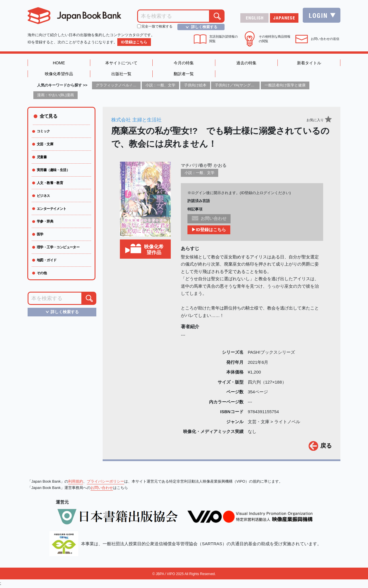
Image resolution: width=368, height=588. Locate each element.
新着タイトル (309, 63)
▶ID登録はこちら (209, 231)
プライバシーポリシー (106, 483)
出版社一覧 (121, 75)
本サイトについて (121, 63)
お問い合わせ (102, 489)
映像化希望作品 (59, 75)
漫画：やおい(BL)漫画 (56, 96)
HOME (59, 63)
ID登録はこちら (134, 42)
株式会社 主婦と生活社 (138, 121)
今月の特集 (184, 63)
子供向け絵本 (195, 87)
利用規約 (76, 483)
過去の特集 (247, 63)
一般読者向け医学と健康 (285, 87)
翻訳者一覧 (184, 75)
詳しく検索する (200, 27)
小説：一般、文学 (160, 87)
